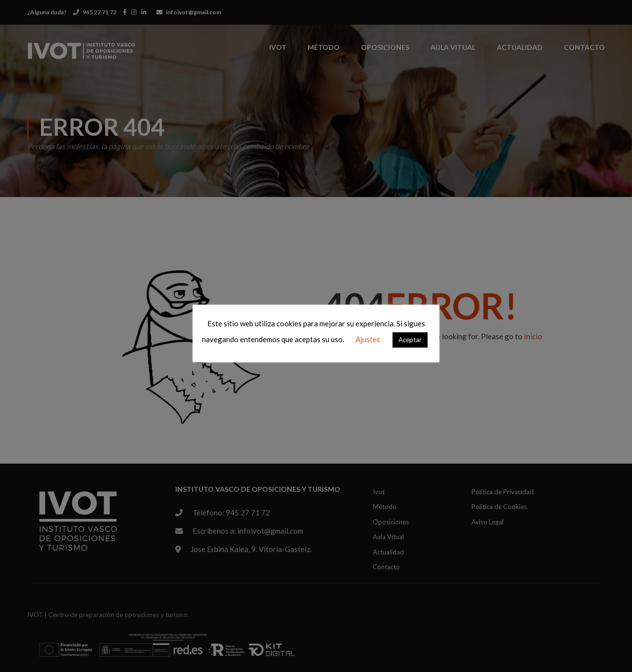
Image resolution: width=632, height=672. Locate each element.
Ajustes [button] (368, 339)
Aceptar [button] (410, 340)
